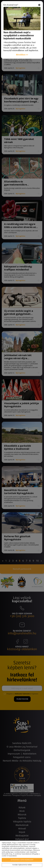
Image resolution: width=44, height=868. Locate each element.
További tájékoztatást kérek (22, 865)
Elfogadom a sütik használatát (22, 860)
